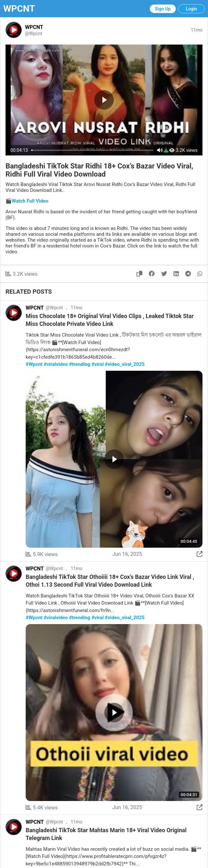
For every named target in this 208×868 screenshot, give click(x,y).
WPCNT (19, 9)
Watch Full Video (30, 201)
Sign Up (163, 9)
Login (192, 9)
